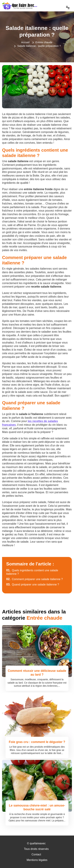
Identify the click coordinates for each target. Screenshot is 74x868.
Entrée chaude (44, 42)
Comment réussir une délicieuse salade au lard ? (37, 673)
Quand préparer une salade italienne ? (33, 585)
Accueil (25, 42)
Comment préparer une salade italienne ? (34, 579)
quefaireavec (38, 843)
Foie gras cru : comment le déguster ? (37, 742)
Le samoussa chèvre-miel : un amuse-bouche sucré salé (37, 807)
